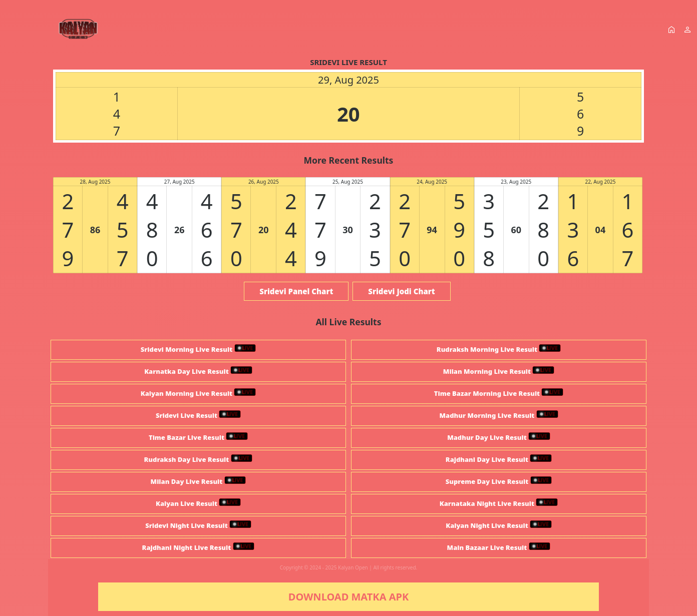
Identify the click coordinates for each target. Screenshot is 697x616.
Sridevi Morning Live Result (199, 349)
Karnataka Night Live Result (499, 503)
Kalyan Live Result (198, 503)
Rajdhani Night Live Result (199, 547)
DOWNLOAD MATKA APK (348, 597)
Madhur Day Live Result (499, 437)
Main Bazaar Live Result (499, 547)
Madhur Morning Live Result (499, 415)
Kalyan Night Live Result (499, 525)
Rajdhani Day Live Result (499, 459)
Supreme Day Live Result (499, 481)
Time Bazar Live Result (198, 437)
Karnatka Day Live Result (198, 371)
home (671, 30)
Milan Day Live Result (199, 481)
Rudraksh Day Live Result (199, 459)
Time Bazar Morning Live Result (499, 393)
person (687, 30)
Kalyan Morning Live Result (198, 393)
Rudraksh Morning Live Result (499, 349)
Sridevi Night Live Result (198, 525)
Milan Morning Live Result (499, 371)
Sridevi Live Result (198, 415)
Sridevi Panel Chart (296, 291)
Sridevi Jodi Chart (401, 291)
